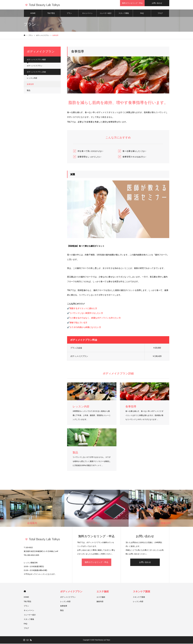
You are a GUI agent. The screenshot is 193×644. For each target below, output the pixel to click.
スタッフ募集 (124, 14)
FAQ (142, 14)
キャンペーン (87, 14)
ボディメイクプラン (35, 66)
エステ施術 (103, 592)
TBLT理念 (51, 14)
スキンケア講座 (142, 592)
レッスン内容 (32, 78)
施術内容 (100, 602)
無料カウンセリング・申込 (96, 563)
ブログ (160, 14)
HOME (33, 14)
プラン (69, 14)
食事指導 (30, 85)
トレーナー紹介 (106, 14)
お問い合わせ (145, 563)
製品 (29, 91)
